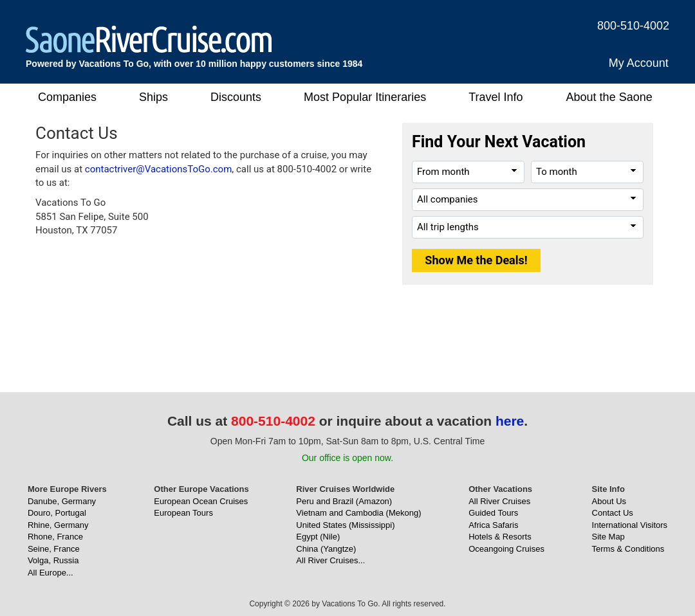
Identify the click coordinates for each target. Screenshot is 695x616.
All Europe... (51, 573)
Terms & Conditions (628, 549)
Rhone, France (55, 537)
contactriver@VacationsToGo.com (159, 169)
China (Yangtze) (326, 549)
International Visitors (630, 525)
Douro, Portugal (57, 513)
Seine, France (54, 549)
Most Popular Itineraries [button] (365, 97)
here (510, 421)
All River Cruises (499, 501)
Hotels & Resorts (500, 537)
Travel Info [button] (496, 97)
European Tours (183, 513)
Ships (153, 97)
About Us (609, 501)
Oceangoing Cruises (506, 549)
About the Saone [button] (609, 97)
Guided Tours (493, 513)
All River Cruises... (330, 560)
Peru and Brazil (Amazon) (344, 501)
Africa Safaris (493, 525)
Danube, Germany (62, 501)
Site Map (608, 537)
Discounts (236, 97)
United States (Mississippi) (345, 525)
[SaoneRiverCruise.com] (149, 39)
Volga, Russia (53, 560)
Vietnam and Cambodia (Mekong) (358, 513)
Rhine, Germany (58, 525)
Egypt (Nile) (318, 537)
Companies (67, 97)
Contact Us (613, 513)
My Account (639, 63)
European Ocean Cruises (201, 501)
